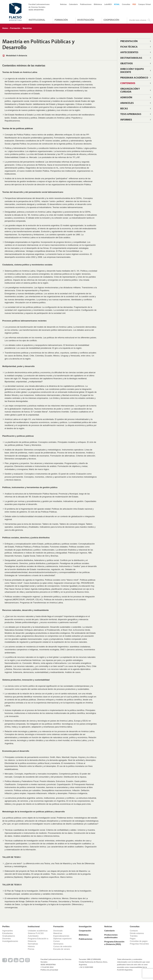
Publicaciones (86, 4)
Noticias (63, 4)
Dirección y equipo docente (132, 70)
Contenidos (128, 83)
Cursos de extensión (63, 946)
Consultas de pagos (139, 941)
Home (5, 28)
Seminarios (58, 944)
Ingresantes (8, 931)
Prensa (31, 949)
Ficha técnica (129, 47)
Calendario (73, 4)
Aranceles (127, 103)
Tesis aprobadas (131, 114)
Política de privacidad (49, 970)
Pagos (133, 939)
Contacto (134, 931)
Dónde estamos (137, 933)
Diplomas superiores (63, 939)
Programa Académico (134, 78)
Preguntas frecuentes (139, 944)
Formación (61, 20)
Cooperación (111, 20)
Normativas (33, 944)
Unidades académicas (38, 931)
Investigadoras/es (10, 941)
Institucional (37, 20)
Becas (124, 108)
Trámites (134, 936)
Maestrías (27, 28)
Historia (31, 946)
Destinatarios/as (131, 58)
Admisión (126, 97)
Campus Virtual (145, 4)
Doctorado (58, 931)
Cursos (57, 941)
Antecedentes (129, 52)
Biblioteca (98, 4)
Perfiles (6, 926)
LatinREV (108, 4)
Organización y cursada (130, 90)
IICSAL (117, 4)
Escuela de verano (62, 949)
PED (134, 4)
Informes (126, 120)
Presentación (129, 41)
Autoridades (33, 936)
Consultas (126, 4)
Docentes (7, 939)
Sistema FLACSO (36, 933)
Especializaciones (61, 936)
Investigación (86, 20)
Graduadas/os (9, 936)
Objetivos (127, 63)
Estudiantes (8, 933)
